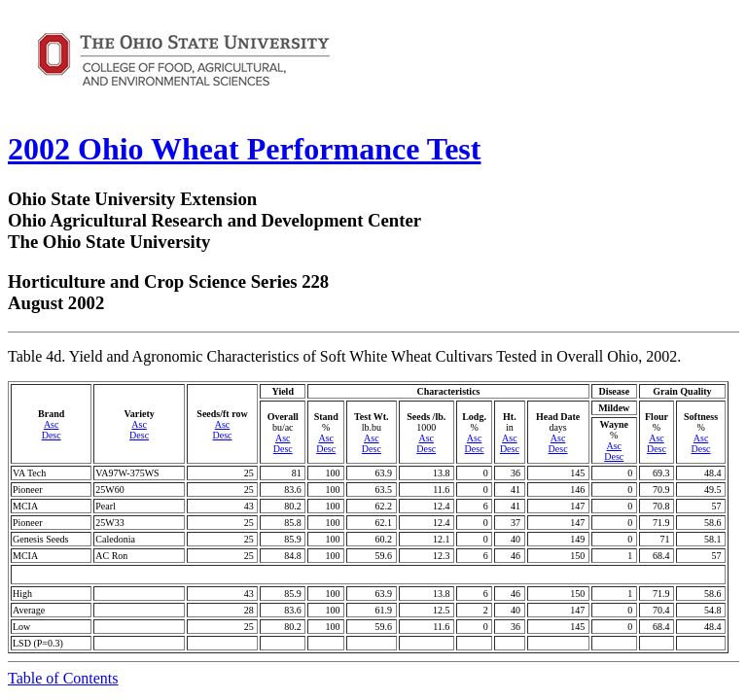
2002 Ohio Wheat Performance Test (244, 149)
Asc (52, 424)
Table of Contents (63, 678)
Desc (52, 435)
